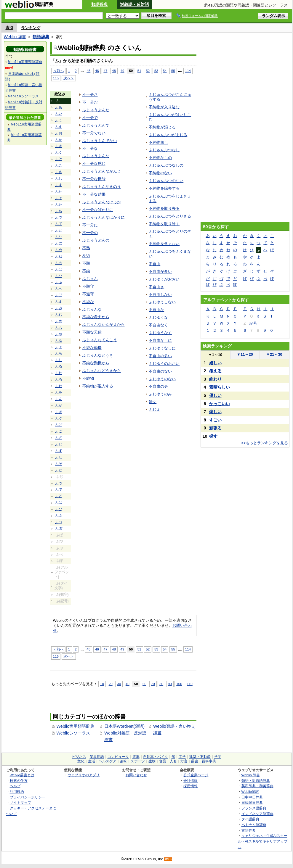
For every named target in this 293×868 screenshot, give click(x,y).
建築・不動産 (200, 757)
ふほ (59, 295)
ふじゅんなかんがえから (104, 325)
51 (139, 71)
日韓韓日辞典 (252, 802)
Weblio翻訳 (250, 791)
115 (56, 78)
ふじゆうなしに (162, 348)
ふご (59, 431)
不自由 (154, 264)
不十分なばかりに (98, 210)
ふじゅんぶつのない (166, 181)
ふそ (59, 198)
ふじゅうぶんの (96, 240)
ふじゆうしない (162, 302)
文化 (81, 761)
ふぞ (59, 464)
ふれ (59, 373)
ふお (59, 133)
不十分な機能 (94, 179)
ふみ (59, 308)
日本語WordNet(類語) (124, 726)
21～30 (274, 354)
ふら (59, 353)
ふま (59, 302)
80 (161, 684)
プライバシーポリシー (28, 797)
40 (128, 684)
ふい (59, 114)
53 (156, 71)
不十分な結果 (94, 194)
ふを (59, 392)
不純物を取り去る (164, 208)
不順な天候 (92, 332)
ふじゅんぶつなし (164, 150)
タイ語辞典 (250, 819)
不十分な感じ (94, 164)
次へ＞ (69, 78)
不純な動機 (92, 348)
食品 (163, 761)
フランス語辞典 (254, 808)
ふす (59, 185)
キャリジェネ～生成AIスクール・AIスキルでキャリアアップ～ (263, 841)
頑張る (215, 428)
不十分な (90, 148)
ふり (59, 360)
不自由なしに (160, 340)
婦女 (153, 402)
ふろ (59, 379)
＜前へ (58, 71)
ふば (59, 503)
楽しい (215, 412)
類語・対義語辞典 (256, 781)
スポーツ (138, 761)
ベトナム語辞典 (254, 825)
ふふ (59, 282)
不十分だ (90, 102)
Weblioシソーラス (73, 733)
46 (97, 71)
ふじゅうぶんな (96, 156)
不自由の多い (160, 356)
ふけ (59, 159)
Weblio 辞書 (15, 37)
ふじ (59, 444)
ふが (59, 405)
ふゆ (59, 341)
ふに (59, 243)
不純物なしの (160, 158)
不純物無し (158, 142)
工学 (182, 757)
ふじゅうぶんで (96, 125)
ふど (59, 496)
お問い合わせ (136, 775)
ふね (59, 256)
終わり (215, 379)
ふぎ (59, 412)
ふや (59, 334)
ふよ (59, 347)
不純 (86, 271)
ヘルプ (15, 786)
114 (188, 71)
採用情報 (190, 786)
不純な (88, 302)
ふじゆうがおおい (164, 279)
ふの (59, 263)
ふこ (59, 165)
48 (114, 71)
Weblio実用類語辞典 (76, 726)
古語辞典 (249, 830)
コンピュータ (118, 757)
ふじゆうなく (160, 333)
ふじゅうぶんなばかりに (104, 217)
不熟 (86, 248)
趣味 (124, 761)
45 (88, 71)
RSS (168, 859)
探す (213, 436)
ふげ (59, 425)
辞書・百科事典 (204, 761)
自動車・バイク (156, 757)
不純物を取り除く (164, 224)
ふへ (59, 289)
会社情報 (190, 781)
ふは (59, 269)
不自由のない (160, 371)
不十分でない (94, 133)
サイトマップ (20, 802)
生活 (92, 761)
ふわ (59, 386)
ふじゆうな (158, 317)
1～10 (215, 355)
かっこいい (220, 404)
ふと (59, 230)
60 (144, 684)
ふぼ (59, 529)
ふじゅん (90, 279)
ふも (59, 328)
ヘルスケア (108, 761)
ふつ (59, 217)
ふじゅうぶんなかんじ (102, 171)
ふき (59, 146)
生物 (152, 761)
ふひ (59, 276)
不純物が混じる (162, 127)
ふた (59, 204)
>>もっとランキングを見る (265, 443)
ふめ (59, 321)
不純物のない (160, 173)
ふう (59, 120)
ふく (59, 152)
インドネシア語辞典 (257, 814)
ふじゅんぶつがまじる (168, 135)
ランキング (31, 28)
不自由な (156, 310)
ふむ (59, 315)
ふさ (59, 172)
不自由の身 (158, 386)
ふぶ (59, 516)
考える (215, 371)
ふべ (59, 522)
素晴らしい (220, 387)
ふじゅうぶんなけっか (102, 202)
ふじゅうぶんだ (96, 110)
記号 (253, 323)
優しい (215, 395)
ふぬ (59, 250)
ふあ (59, 107)
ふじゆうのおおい (164, 364)
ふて (59, 224)
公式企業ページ (196, 775)
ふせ (59, 191)
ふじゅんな (92, 309)
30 (119, 684)
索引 (9, 28)
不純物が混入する (98, 386)
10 (102, 684)
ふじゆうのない (162, 379)
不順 (86, 263)
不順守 (88, 286)
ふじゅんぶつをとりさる (170, 216)
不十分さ (90, 95)
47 (105, 71)
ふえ (59, 127)
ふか (59, 140)
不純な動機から (96, 363)
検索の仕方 (19, 781)
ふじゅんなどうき (98, 355)
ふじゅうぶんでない (100, 141)
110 (189, 684)
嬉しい (215, 363)
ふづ (59, 483)
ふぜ (59, 457)
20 (111, 684)
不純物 (88, 378)
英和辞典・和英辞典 (257, 786)
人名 (173, 761)
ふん (59, 399)
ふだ (59, 470)
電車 (136, 757)
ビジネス (79, 757)
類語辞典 (100, 4)
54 (165, 71)
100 (179, 684)
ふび (59, 509)
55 (173, 71)
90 (170, 684)
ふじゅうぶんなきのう (102, 187)
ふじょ (154, 409)
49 (123, 71)
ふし (59, 178)
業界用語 (97, 757)
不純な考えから (96, 317)
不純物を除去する (164, 188)
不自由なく (158, 325)
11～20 (245, 354)
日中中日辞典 (252, 797)
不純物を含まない (164, 244)
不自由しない (160, 295)
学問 (218, 757)
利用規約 (17, 791)
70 (153, 684)
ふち (59, 211)
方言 (184, 761)
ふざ (59, 438)
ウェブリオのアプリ (84, 775)
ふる (59, 366)
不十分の (90, 233)
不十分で (90, 118)
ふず (59, 451)
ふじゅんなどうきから (102, 371)
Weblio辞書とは (22, 775)
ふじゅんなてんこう (100, 340)
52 (148, 71)
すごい (215, 420)
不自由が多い (160, 272)
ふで (59, 489)
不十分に (90, 225)
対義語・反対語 (135, 4)
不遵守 (88, 294)
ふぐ (59, 418)
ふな (59, 237)
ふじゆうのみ (160, 394)
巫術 (86, 256)
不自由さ (156, 287)
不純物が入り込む (164, 107)
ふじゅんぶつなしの (166, 165)
